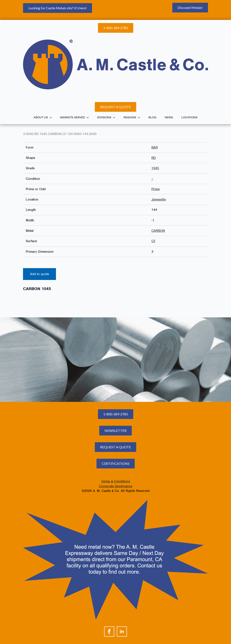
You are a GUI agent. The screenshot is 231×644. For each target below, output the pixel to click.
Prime (156, 189)
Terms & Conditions (116, 481)
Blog (152, 117)
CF (154, 241)
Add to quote (39, 274)
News (169, 117)
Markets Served (73, 117)
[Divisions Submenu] (115, 117)
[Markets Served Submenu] (89, 117)
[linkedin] (122, 632)
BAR (155, 147)
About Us (41, 117)
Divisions (104, 117)
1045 (155, 168)
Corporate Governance (115, 486)
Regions (130, 117)
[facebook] (109, 632)
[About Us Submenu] (52, 117)
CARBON (158, 231)
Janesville (159, 199)
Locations (189, 117)
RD (154, 158)
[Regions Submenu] (140, 117)
